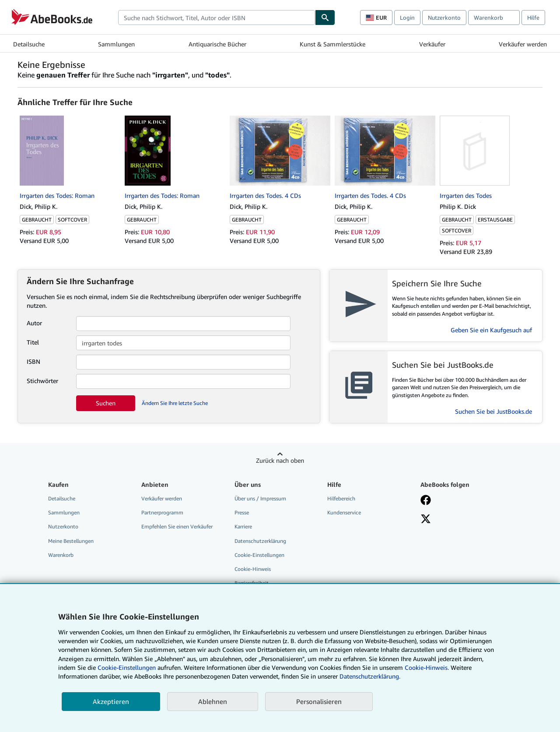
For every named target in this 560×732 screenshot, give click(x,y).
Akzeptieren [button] (111, 701)
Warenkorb (61, 555)
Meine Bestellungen (71, 541)
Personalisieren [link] (319, 701)
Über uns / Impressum (260, 498)
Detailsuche (29, 44)
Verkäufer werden (523, 44)
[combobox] (217, 18)
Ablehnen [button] (213, 701)
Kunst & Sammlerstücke (332, 44)
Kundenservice (344, 512)
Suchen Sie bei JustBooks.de (493, 411)
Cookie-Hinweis (253, 569)
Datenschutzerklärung (260, 541)
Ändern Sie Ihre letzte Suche (175, 403)
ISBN (33, 361)
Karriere (243, 526)
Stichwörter (42, 381)
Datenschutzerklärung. (370, 676)
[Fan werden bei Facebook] (426, 501)
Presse (242, 512)
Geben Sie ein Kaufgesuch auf (491, 330)
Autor (34, 323)
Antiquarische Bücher (217, 44)
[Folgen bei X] (426, 520)
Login (407, 18)
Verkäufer (432, 44)
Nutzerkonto (444, 18)
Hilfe (533, 18)
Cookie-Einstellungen (127, 667)
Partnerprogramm (162, 512)
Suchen (106, 403)
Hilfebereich (341, 498)
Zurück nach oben (280, 460)
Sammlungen (116, 44)
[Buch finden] (325, 18)
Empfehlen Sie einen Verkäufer (177, 526)
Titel (33, 342)
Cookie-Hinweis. (427, 667)
